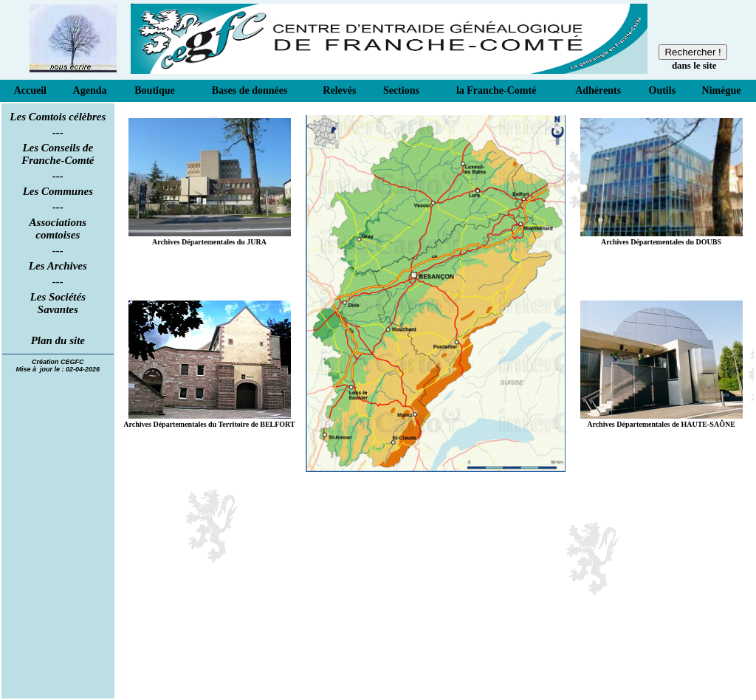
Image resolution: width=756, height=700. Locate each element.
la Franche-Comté (496, 90)
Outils (663, 90)
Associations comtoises (58, 229)
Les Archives (58, 266)
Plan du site (58, 340)
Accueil (30, 90)
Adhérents (598, 90)
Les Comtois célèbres (58, 117)
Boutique (154, 90)
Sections (401, 90)
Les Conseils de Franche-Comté (58, 154)
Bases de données (250, 90)
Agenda (90, 90)
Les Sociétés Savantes (58, 303)
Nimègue (722, 90)
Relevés (339, 90)
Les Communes (58, 191)
